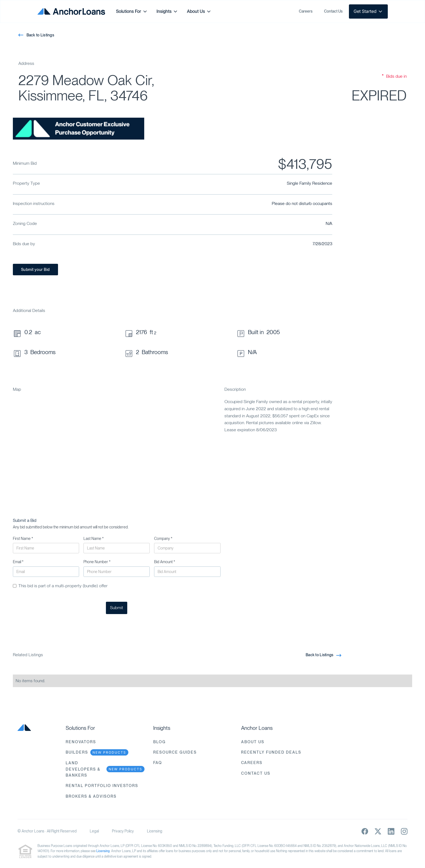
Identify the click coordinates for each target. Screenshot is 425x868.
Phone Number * (97, 562)
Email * (18, 562)
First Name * (23, 539)
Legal (94, 831)
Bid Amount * (165, 562)
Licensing (155, 831)
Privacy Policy (123, 831)
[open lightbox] (79, 129)
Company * (163, 539)
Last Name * (94, 539)
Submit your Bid (35, 270)
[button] (132, 11)
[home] (71, 11)
